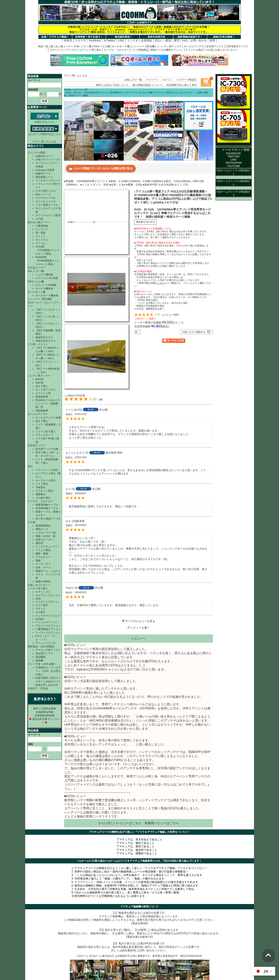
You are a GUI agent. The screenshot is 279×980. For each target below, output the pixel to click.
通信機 (39, 660)
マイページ (152, 80)
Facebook (95, 40)
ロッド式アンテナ (46, 390)
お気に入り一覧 (133, 80)
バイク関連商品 (140, 50)
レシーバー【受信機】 (144, 46)
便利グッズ (42, 529)
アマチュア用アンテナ (48, 650)
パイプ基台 (42, 484)
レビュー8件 (171, 315)
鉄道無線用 (42, 397)
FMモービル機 (102, 46)
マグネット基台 (44, 491)
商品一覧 (43, 46)
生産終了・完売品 (38, 688)
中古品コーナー (37, 268)
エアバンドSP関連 (46, 285)
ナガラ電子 (42, 605)
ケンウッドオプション (48, 633)
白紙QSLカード (44, 156)
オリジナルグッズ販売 (48, 215)
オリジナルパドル (46, 201)
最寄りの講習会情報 (44, 709)
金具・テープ (43, 567)
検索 (45, 101)
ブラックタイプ (44, 435)
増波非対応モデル (46, 341)
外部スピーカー (44, 540)
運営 (177, 40)
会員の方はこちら (44, 120)
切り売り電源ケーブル (48, 519)
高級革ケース (43, 173)
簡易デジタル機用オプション (167, 50)
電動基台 (41, 494)
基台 (99, 50)
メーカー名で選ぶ (38, 588)
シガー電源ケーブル (47, 205)
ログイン (167, 80)
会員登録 (146, 40)
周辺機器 (41, 657)
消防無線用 (42, 411)
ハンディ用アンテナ (170, 46)
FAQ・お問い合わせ (194, 40)
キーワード (34, 80)
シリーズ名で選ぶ (46, 431)
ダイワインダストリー (48, 595)
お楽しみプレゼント (226, 50)
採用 (212, 40)
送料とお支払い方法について (112, 85)
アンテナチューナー (47, 547)
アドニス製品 (43, 550)
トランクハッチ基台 (47, 470)
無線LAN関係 (43, 581)
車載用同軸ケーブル (47, 505)
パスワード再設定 (186, 80)
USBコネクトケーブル (48, 160)
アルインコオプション (48, 626)
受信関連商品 (43, 526)
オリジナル (42, 240)
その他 (209, 50)
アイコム (41, 243)
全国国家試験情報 (45, 715)
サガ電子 (41, 612)
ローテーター (43, 564)
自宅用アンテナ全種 (47, 449)
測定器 (39, 543)
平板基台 (41, 487)
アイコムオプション (47, 622)
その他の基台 (43, 498)
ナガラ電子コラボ (46, 191)
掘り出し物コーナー (62, 46)
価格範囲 (33, 90)
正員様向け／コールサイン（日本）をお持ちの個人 (48, 671)
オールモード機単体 (47, 296)
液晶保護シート (44, 177)
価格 (30, 744)
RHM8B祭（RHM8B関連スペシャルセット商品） (48, 261)
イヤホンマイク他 (46, 533)
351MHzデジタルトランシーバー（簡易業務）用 (48, 404)
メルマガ (80, 40)
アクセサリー (43, 557)
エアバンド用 (87, 50)
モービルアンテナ (194, 46)
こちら (137, 823)
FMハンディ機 (83, 46)
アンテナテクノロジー (48, 616)
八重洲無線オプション (48, 629)
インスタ (133, 40)
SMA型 (39, 383)
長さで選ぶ (42, 386)
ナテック (41, 609)
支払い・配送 (163, 40)
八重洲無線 (42, 226)
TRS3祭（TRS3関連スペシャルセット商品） (48, 250)
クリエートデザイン (47, 602)
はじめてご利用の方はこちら (44, 133)
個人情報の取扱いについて (148, 85)
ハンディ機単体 (44, 275)
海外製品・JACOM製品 (41, 647)
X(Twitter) (110, 40)
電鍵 (38, 561)
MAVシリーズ (43, 194)
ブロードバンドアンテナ (63, 50)
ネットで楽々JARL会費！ (42, 664)
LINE (121, 40)
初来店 (68, 40)
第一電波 (41, 233)
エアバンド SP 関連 (47, 278)
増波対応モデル (44, 337)
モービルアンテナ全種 (48, 418)
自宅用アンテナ (215, 46)
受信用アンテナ (44, 653)
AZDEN (40, 619)
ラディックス (43, 592)
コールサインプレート (48, 180)
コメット (41, 236)
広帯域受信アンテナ (237, 46)
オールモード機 (121, 46)
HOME (67, 90)
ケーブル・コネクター (116, 50)
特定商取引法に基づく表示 (182, 85)
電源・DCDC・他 (45, 536)
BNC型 (39, 379)
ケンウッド (42, 229)
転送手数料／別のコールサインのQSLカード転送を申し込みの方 (48, 681)
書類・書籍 (42, 554)
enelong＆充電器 (45, 170)
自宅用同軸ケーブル (47, 508)
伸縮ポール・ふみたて (48, 571)
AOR (38, 599)
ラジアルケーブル (46, 198)
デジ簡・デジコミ (38, 344)
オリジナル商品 (194, 50)
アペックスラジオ (46, 643)
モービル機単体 (44, 289)
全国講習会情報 (44, 712)
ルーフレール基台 (46, 480)
